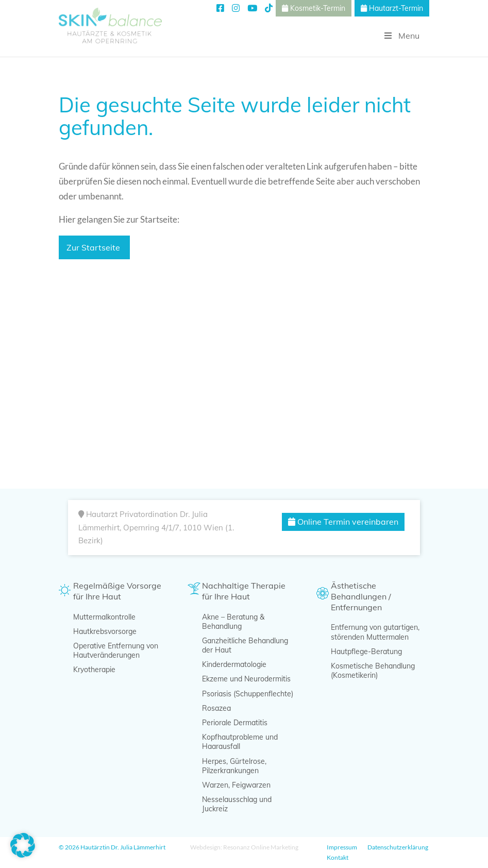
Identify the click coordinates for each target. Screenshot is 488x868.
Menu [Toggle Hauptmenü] (401, 36)
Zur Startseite (94, 247)
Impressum (342, 847)
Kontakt (338, 857)
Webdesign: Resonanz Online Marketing (244, 847)
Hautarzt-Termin (392, 8)
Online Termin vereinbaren (343, 522)
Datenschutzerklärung (398, 847)
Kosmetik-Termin (314, 8)
